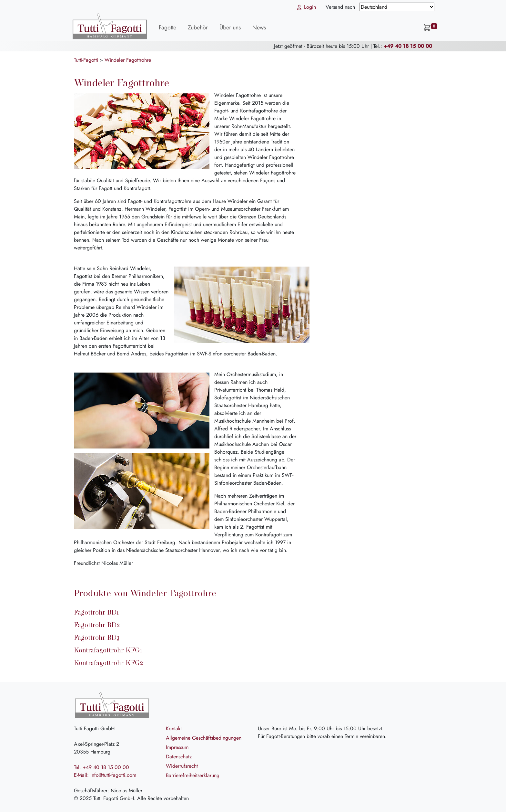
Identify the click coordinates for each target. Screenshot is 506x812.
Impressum (177, 747)
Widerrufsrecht (182, 766)
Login (306, 7)
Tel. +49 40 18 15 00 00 (101, 767)
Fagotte (167, 27)
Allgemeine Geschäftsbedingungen (204, 738)
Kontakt (174, 728)
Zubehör (198, 27)
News (259, 27)
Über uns (230, 27)
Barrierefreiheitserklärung (193, 775)
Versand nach (341, 7)
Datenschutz (179, 757)
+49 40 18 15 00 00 (408, 46)
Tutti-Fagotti (86, 60)
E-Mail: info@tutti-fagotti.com (105, 775)
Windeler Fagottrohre (128, 60)
